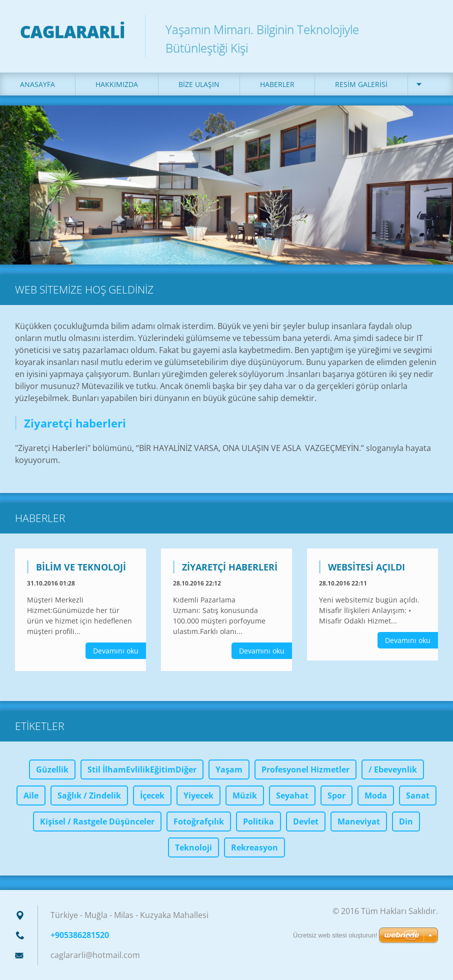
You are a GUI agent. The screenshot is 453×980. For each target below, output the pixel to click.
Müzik (245, 795)
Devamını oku (116, 651)
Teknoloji (193, 847)
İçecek (152, 795)
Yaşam (229, 769)
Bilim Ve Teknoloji (81, 567)
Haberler (277, 84)
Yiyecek (198, 795)
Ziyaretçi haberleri (230, 567)
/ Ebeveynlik (393, 769)
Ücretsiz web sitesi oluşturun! (335, 935)
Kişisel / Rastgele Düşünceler (97, 821)
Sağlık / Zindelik (89, 795)
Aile (31, 795)
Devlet (306, 821)
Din (406, 821)
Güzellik (52, 769)
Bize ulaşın (199, 84)
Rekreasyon (254, 847)
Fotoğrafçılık (199, 821)
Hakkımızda (117, 84)
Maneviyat (359, 821)
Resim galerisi (361, 84)
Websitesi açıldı (366, 567)
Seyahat (292, 795)
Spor (336, 795)
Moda (376, 795)
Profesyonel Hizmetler (305, 769)
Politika (258, 821)
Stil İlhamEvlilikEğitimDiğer (142, 769)
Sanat (418, 795)
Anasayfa (37, 84)
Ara (427, 29)
